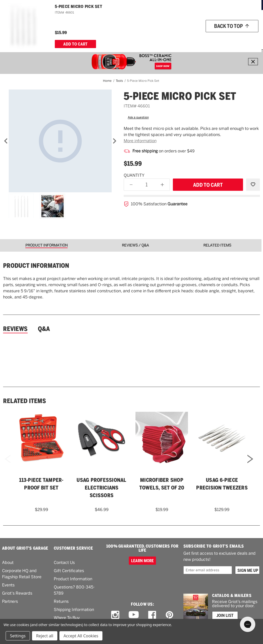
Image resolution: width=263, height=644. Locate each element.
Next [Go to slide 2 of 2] (250, 466)
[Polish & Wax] (76, 38)
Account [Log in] (250, 24)
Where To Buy (67, 618)
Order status (200, 23)
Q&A (44, 329)
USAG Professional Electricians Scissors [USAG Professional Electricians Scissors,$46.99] (101, 488)
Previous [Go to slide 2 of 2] (8, 466)
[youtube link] (134, 615)
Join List (225, 615)
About (8, 563)
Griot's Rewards (17, 593)
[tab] (48, 245)
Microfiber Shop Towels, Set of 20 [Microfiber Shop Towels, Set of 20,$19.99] (162, 484)
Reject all (45, 636)
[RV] (163, 38)
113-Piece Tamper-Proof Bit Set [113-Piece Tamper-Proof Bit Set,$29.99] (41, 484)
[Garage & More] (131, 38)
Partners (10, 601)
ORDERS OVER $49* (151, 5)
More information (140, 141)
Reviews (15, 329)
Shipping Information (74, 610)
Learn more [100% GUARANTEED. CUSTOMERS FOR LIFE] (142, 561)
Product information (36, 266)
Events (8, 585)
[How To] (217, 38)
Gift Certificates (69, 571)
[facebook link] (152, 615)
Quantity (134, 175)
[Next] (114, 141)
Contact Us (64, 563)
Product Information (73, 579)
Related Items (25, 401)
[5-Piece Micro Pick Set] (60, 141)
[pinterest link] (170, 615)
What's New (178, 37)
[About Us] (234, 38)
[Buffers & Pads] (103, 38)
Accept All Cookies (81, 636)
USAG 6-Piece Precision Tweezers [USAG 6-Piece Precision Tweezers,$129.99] (222, 484)
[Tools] (152, 38)
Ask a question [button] (138, 117)
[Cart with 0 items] (252, 38)
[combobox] (119, 23)
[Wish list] (227, 23)
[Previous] (6, 141)
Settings (18, 636)
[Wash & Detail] (50, 38)
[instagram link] (115, 615)
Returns (61, 601)
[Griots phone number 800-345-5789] (164, 23)
